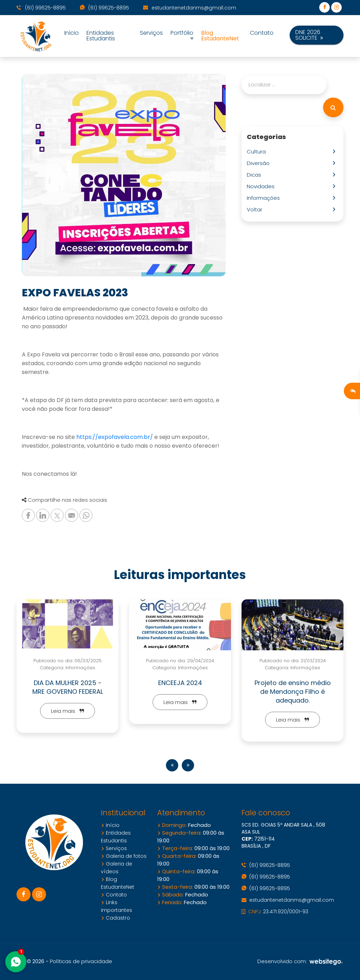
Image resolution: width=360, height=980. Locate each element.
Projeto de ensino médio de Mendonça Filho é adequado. (293, 692)
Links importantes (117, 906)
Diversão (260, 163)
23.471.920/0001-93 (275, 912)
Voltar (256, 209)
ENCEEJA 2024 (180, 683)
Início (72, 33)
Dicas (255, 175)
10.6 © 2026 (30, 961)
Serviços (151, 33)
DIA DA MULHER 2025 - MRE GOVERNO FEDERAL (68, 687)
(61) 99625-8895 (41, 8)
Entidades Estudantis (101, 36)
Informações (265, 198)
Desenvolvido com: (300, 961)
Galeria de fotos (124, 856)
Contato (262, 33)
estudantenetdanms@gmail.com (190, 8)
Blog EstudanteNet (220, 36)
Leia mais (67, 711)
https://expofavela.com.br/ (115, 437)
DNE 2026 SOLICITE (309, 35)
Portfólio (182, 36)
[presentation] (172, 765)
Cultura (258, 152)
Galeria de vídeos (117, 868)
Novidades (262, 186)
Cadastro (115, 918)
